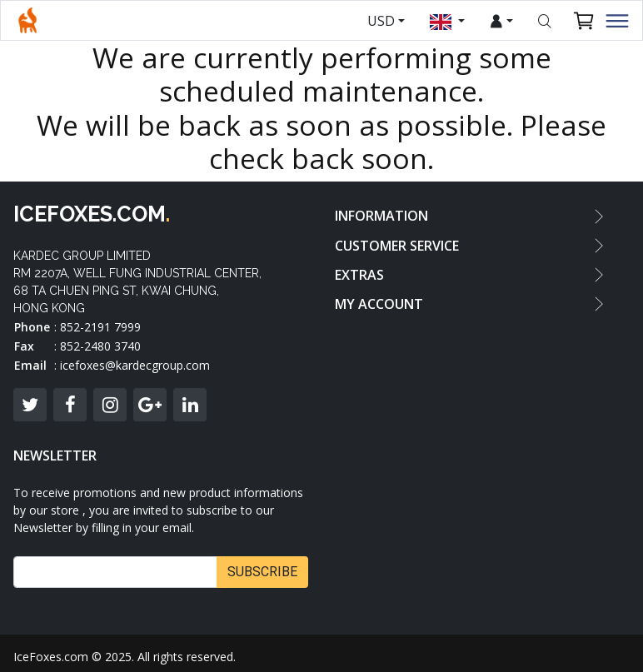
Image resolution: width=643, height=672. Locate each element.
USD (381, 21)
